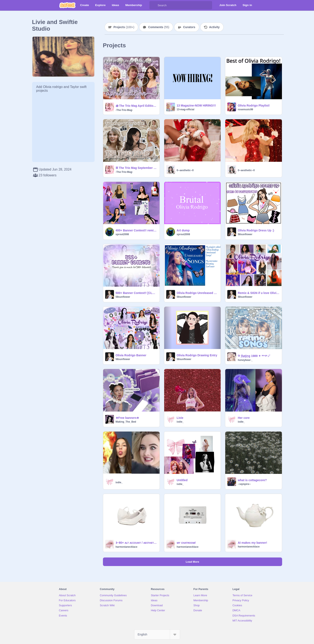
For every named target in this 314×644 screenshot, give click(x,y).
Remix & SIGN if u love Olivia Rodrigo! (258, 293)
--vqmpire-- (244, 484)
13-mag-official (186, 109)
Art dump (183, 230)
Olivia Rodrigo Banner (131, 355)
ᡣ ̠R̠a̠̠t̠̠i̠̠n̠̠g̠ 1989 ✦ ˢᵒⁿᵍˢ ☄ (254, 356)
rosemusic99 (245, 109)
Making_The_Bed (126, 422)
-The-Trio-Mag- (124, 110)
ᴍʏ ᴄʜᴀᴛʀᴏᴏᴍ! (186, 543)
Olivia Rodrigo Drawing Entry (197, 355)
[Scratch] (67, 5)
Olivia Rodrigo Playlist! (254, 105)
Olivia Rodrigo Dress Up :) (256, 230)
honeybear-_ (245, 360)
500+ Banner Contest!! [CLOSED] (136, 293)
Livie (180, 418)
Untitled (182, 480)
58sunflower (245, 234)
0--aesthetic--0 (185, 170)
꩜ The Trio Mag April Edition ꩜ (136, 106)
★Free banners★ (128, 418)
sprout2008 (122, 234)
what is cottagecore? (252, 480)
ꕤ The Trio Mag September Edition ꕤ (136, 168)
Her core (244, 418)
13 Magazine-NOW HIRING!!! (196, 105)
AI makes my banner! (252, 543)
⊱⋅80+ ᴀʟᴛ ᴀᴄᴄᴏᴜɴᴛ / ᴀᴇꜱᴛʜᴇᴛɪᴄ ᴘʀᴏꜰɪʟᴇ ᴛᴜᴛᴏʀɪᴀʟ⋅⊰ (136, 543)
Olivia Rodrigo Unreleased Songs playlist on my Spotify (197, 293)
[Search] (154, 5)
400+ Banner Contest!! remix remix (136, 230)
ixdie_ (180, 422)
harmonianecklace (127, 547)
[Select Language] (157, 634)
